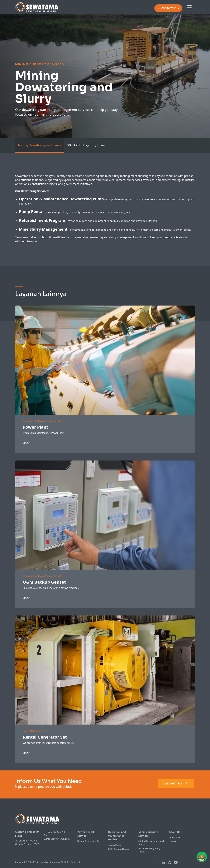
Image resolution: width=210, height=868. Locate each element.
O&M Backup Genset (44, 582)
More (28, 443)
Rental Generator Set (45, 737)
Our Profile (175, 837)
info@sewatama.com (58, 839)
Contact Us (175, 783)
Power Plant (36, 427)
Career (173, 841)
